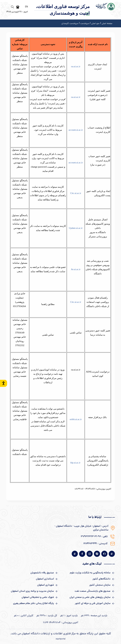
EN (26, 7)
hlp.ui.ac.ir (75, 463)
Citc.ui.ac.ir (76, 193)
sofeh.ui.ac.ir (76, 419)
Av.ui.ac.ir (76, 269)
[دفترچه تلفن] (18, 7)
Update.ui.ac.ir (76, 228)
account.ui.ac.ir (76, 130)
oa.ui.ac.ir (76, 66)
